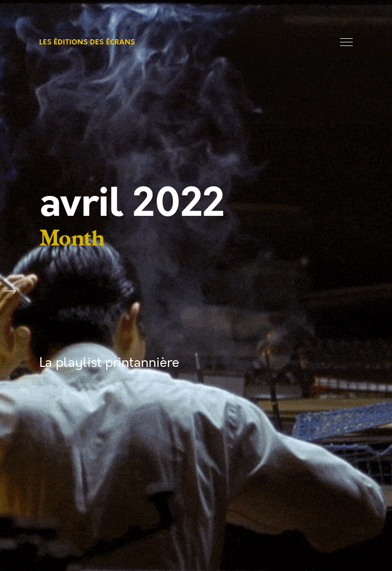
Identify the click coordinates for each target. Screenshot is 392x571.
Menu (346, 42)
